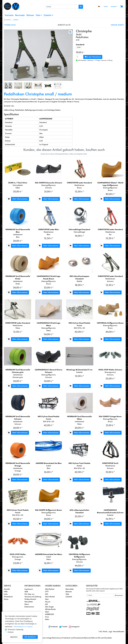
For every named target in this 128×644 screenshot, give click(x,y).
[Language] (99, 7)
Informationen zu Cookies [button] (23, 627)
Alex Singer (49, 607)
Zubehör (48, 15)
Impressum (29, 589)
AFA (47, 594)
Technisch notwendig (15, 630)
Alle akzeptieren (30, 637)
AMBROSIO (50, 614)
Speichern (14, 637)
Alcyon (48, 602)
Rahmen (30, 15)
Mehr (47, 619)
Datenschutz (29, 607)
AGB (26, 592)
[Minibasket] (122, 7)
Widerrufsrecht (30, 599)
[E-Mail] (100, 596)
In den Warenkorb (93, 57)
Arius (47, 617)
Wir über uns (29, 594)
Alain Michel (50, 597)
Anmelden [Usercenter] (114, 7)
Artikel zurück (10, 25)
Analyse (11, 632)
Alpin (47, 612)
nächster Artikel (117, 25)
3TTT (47, 592)
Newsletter (29, 602)
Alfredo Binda (50, 609)
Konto (6, 599)
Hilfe (6, 592)
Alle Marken (50, 589)
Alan (47, 599)
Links (6, 594)
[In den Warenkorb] (9, 199)
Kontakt (106, 7)
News (27, 604)
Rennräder (20, 15)
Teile (39, 15)
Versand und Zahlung (33, 597)
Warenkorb (8, 597)
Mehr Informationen (20, 199)
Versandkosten (118, 632)
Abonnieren (119, 595)
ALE (46, 604)
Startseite (9, 15)
